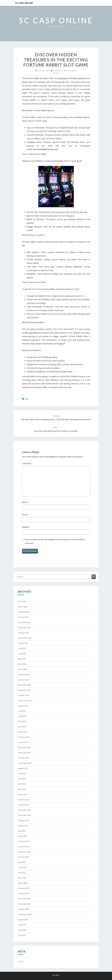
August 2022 (23, 826)
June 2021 (22, 867)
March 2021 (23, 883)
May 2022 (22, 831)
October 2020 (24, 909)
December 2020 (24, 899)
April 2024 (22, 727)
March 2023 (23, 794)
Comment (27, 463)
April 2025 (22, 664)
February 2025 (24, 674)
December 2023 (24, 747)
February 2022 (24, 841)
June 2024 (22, 716)
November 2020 (25, 904)
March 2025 (23, 669)
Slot (27, 399)
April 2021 (22, 878)
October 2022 (24, 820)
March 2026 (23, 607)
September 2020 (25, 914)
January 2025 (23, 680)
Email (25, 515)
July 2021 (22, 862)
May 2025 (22, 659)
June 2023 (22, 779)
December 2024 (24, 685)
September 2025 (25, 638)
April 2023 (22, 789)
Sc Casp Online (24, 3)
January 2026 (23, 617)
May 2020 (22, 935)
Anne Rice (58, 71)
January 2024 (23, 742)
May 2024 (22, 721)
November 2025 (25, 628)
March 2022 (23, 836)
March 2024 (23, 732)
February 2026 (24, 612)
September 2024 (25, 700)
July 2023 (22, 773)
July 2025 (22, 648)
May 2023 (22, 784)
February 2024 (24, 737)
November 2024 (25, 690)
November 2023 (25, 753)
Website (26, 527)
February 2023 (24, 800)
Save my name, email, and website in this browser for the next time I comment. (55, 541)
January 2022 (23, 847)
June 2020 (22, 930)
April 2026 (22, 601)
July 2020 (22, 925)
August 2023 (23, 768)
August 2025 (23, 643)
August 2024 (23, 706)
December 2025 (24, 622)
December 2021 (24, 852)
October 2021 (24, 857)
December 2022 (24, 810)
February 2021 (24, 888)
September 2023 (25, 763)
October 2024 (24, 695)
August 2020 (23, 919)
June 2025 (22, 654)
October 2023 (24, 758)
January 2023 (23, 805)
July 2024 (22, 711)
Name (25, 502)
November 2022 (25, 815)
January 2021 (23, 893)
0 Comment (71, 71)
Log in (21, 961)
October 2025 (24, 633)
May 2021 (22, 873)
